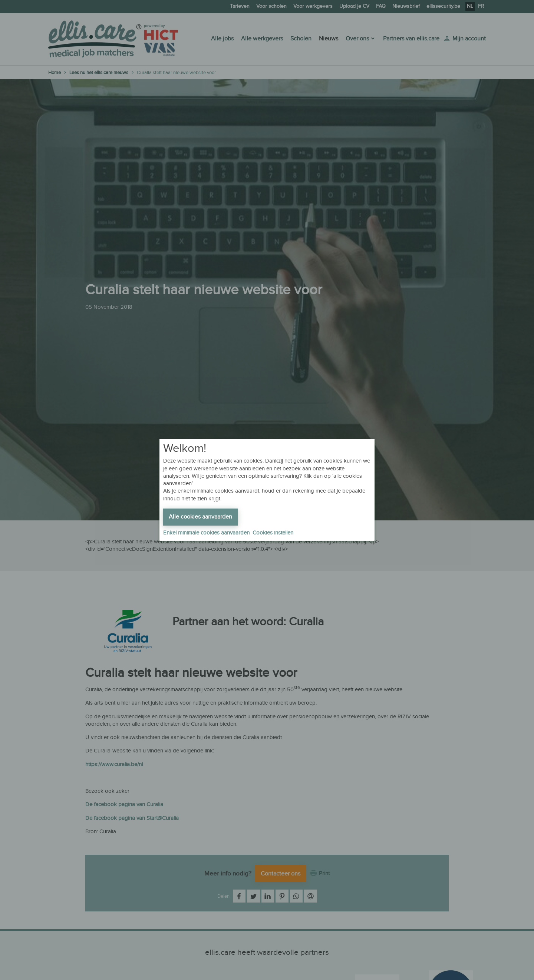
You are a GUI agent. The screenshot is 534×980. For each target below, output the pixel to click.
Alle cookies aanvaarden (200, 517)
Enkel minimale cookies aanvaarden (206, 533)
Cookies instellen (273, 533)
